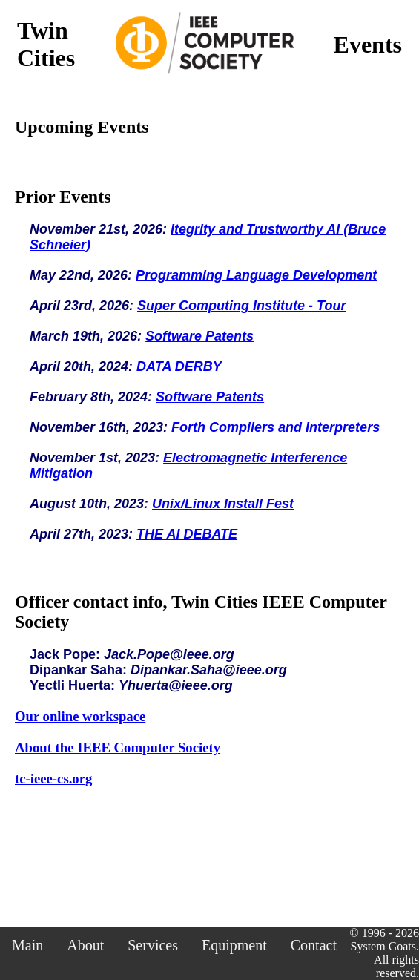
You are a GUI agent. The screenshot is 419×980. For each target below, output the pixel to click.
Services (153, 945)
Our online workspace (80, 716)
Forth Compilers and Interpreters (276, 427)
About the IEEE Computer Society (118, 747)
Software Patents (199, 336)
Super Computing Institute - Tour (241, 306)
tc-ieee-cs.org (53, 779)
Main (27, 945)
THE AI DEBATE (187, 534)
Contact (314, 945)
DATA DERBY (179, 366)
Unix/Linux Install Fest (223, 504)
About (85, 945)
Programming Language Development (256, 275)
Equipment (234, 945)
